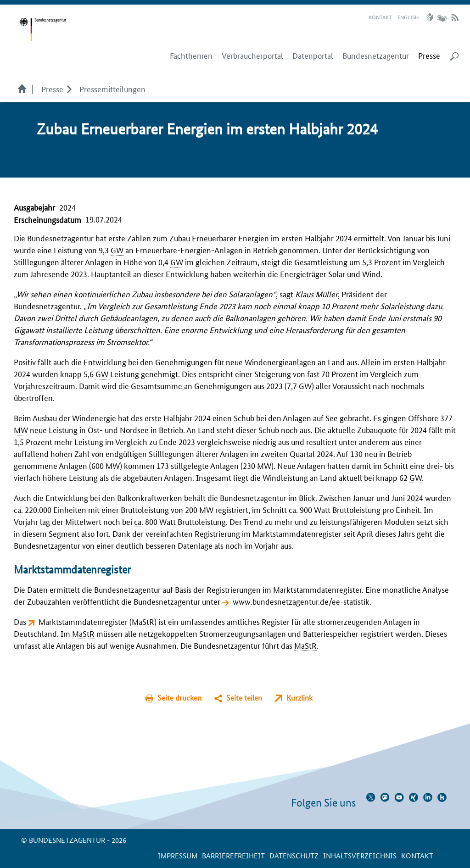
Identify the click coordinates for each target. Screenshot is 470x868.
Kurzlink (299, 698)
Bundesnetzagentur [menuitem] (376, 56)
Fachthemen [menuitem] (191, 56)
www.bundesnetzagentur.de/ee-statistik (301, 601)
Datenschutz (294, 855)
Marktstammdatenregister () (98, 621)
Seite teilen (244, 698)
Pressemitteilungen (112, 89)
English (408, 17)
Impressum (178, 855)
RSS (455, 17)
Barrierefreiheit (233, 855)
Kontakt (380, 17)
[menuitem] (429, 56)
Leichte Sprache (431, 17)
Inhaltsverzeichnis (360, 855)
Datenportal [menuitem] (313, 56)
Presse (52, 89)
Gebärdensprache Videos (442, 17)
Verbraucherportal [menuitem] (252, 56)
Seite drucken (179, 698)
